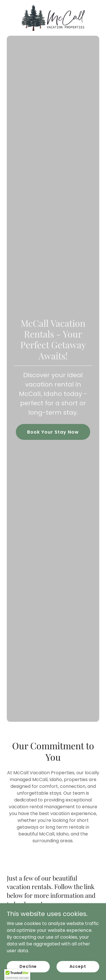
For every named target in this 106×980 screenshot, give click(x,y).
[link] (53, 18)
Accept (78, 974)
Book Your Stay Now (53, 432)
